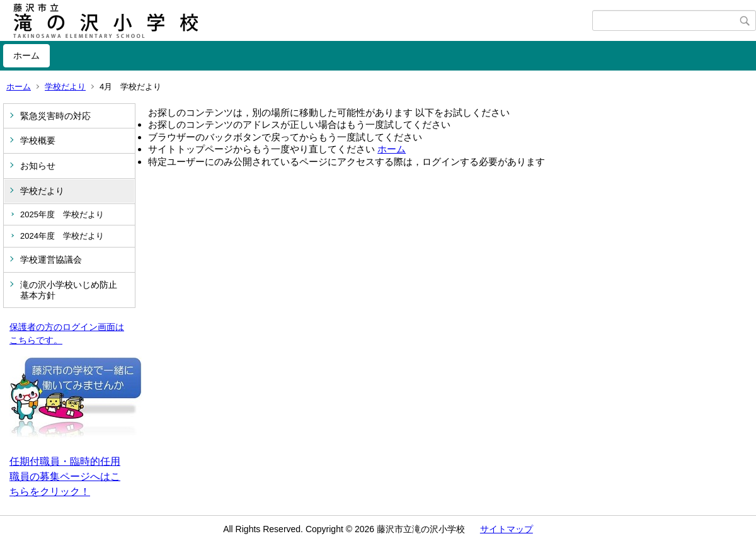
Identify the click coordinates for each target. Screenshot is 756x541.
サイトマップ (507, 529)
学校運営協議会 (51, 259)
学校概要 (38, 140)
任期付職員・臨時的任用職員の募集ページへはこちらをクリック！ (65, 476)
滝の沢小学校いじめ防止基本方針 (69, 290)
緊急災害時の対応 (55, 116)
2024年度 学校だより (62, 236)
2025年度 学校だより (62, 214)
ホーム (26, 55)
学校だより (65, 87)
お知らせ (38, 166)
